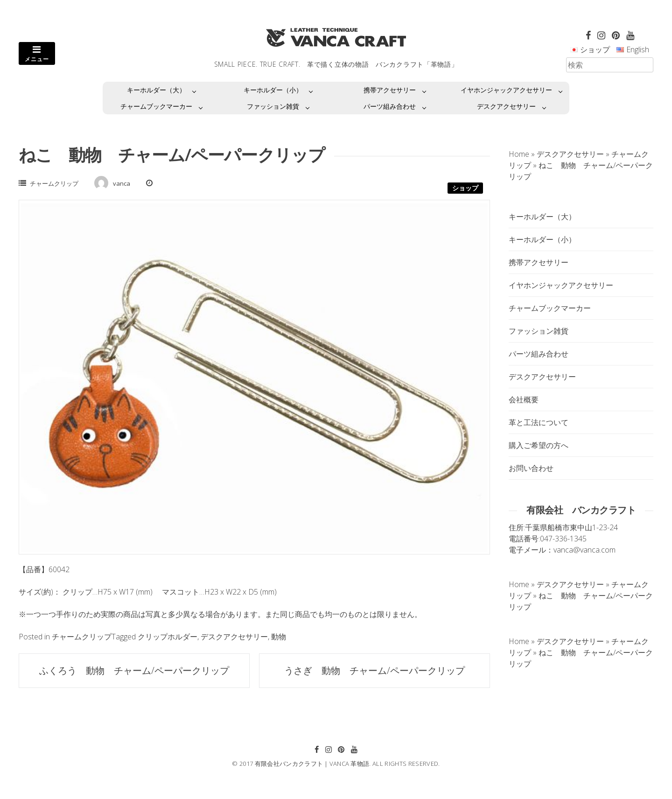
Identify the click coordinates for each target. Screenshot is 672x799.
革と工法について (539, 422)
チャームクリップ (54, 183)
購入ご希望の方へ (539, 445)
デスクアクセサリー (506, 106)
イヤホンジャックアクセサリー (506, 90)
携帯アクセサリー (390, 90)
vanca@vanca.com (584, 550)
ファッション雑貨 (273, 106)
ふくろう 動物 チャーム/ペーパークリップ (134, 670)
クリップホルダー (168, 637)
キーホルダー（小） (273, 90)
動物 (279, 637)
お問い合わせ (531, 468)
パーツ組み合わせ (390, 106)
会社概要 (524, 399)
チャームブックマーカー (156, 106)
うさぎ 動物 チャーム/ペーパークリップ (374, 670)
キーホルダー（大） (156, 90)
